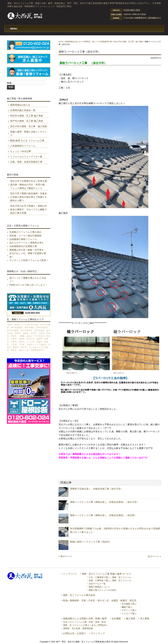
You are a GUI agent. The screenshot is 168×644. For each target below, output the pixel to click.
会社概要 (116, 619)
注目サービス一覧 (97, 584)
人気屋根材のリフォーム (23, 146)
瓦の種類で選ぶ (129, 604)
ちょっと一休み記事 (21, 151)
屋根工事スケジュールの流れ (102, 590)
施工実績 (131, 619)
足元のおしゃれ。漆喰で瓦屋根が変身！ (28, 255)
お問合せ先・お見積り (74, 633)
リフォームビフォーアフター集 (26, 157)
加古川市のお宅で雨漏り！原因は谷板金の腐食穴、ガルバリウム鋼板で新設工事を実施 (29, 209)
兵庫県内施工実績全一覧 (23, 110)
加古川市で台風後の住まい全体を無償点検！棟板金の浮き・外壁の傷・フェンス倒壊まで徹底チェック (29, 184)
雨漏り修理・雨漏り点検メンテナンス (29, 134)
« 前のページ (65, 556)
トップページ (70, 574)
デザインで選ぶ (129, 610)
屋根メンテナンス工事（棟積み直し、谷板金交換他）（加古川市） (105, 502)
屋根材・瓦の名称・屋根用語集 (78, 628)
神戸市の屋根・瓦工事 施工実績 (27, 121)
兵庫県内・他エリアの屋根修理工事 (97, 42)
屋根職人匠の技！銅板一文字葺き (27, 250)
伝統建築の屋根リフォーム (23, 239)
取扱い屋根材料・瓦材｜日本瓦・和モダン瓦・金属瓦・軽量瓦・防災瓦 (100, 601)
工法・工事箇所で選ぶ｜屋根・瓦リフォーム (110, 577)
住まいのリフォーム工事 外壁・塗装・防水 (84, 622)
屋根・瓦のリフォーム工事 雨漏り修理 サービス (107, 574)
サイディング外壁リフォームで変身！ (29, 260)
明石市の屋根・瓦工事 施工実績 (27, 116)
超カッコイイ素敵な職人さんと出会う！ (28, 280)
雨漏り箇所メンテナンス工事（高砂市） (91, 542)
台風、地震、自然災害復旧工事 (26, 162)
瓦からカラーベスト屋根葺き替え (27, 243)
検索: (10, 83)
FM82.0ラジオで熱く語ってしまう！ (28, 285)
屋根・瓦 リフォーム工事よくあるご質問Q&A (85, 625)
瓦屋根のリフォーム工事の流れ (25, 232)
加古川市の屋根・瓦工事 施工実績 (128, 42)
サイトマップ (98, 633)
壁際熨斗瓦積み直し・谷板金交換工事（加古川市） (96, 489)
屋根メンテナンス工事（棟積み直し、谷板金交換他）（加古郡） (103, 515)
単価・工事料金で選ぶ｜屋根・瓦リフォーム (110, 580)
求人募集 (145, 619)
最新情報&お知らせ (73, 42)
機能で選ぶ (127, 607)
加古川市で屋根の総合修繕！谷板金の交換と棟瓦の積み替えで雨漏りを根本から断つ (29, 197)
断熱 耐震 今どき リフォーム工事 (27, 141)
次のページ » (154, 556)
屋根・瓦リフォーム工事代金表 (79, 595)
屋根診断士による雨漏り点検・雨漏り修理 (85, 619)
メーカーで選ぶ (129, 613)
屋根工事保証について (99, 587)
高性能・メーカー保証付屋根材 (25, 236)
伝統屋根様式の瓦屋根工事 (23, 246)
